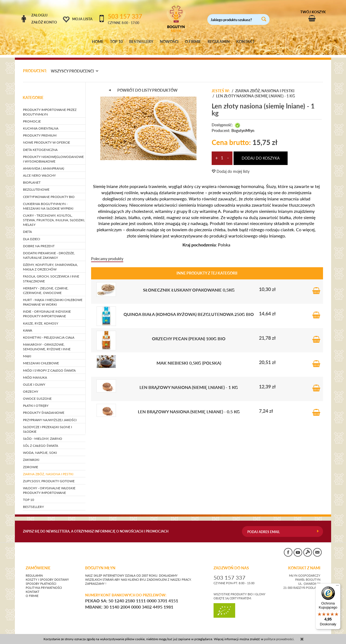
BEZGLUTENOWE (36, 185)
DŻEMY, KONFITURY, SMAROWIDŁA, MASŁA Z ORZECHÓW (50, 262)
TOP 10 (116, 42)
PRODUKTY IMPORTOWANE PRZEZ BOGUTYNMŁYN (50, 107)
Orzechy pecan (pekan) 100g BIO (189, 333)
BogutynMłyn (243, 126)
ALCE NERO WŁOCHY (39, 170)
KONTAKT (245, 42)
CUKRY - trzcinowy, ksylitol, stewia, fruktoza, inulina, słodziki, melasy (54, 215)
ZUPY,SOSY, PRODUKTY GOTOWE (49, 476)
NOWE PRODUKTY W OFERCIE (46, 138)
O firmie (32, 591)
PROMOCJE (32, 116)
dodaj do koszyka (261, 153)
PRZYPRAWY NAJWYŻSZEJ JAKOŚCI (50, 415)
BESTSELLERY (141, 42)
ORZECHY (31, 386)
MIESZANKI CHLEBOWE (41, 358)
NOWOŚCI (169, 42)
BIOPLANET (32, 178)
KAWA (28, 325)
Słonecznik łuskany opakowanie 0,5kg (189, 285)
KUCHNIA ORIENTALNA (41, 123)
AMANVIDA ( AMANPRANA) (44, 163)
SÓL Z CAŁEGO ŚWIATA (41, 440)
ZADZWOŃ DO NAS (231, 563)
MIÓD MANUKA (35, 372)
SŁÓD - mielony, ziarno (43, 433)
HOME (98, 42)
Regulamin (34, 570)
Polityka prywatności (44, 583)
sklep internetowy (305, 632)
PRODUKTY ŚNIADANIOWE (44, 408)
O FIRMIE (193, 42)
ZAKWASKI (31, 455)
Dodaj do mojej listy (231, 166)
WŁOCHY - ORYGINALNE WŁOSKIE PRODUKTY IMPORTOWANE (49, 485)
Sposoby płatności (41, 579)
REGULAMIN (219, 42)
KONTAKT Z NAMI (304, 563)
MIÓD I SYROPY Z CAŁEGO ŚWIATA (49, 365)
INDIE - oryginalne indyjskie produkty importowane (47, 309)
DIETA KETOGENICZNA (40, 145)
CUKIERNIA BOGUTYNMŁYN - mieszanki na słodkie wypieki (48, 201)
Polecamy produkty (107, 254)
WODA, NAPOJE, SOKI (40, 448)
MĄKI (27, 351)
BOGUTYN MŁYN (100, 563)
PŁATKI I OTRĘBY (36, 401)
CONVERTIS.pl (272, 632)
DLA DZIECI (31, 234)
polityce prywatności (279, 639)
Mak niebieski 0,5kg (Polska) (189, 358)
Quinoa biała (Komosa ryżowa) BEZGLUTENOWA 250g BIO (189, 309)
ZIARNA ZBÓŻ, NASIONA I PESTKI (48, 469)
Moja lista (82, 19)
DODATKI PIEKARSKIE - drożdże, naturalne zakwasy (49, 250)
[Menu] (337, 587)
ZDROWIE (31, 462)
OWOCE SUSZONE (37, 393)
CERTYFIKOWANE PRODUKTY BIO (49, 192)
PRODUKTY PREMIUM (40, 131)
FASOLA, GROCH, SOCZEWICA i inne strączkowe (51, 274)
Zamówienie (38, 563)
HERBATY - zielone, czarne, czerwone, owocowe (46, 285)
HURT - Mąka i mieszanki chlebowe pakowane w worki (53, 297)
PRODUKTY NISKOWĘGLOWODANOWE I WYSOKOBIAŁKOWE (53, 154)
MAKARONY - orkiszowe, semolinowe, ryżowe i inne (47, 342)
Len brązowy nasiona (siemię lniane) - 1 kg (189, 382)
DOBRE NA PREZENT (39, 241)
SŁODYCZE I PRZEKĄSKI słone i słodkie (47, 424)
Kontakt (33, 587)
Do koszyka (316, 284)
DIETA (27, 227)
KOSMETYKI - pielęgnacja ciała (49, 332)
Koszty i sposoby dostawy (47, 574)
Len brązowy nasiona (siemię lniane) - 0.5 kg (189, 406)
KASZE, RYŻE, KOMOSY (41, 318)
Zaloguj (39, 15)
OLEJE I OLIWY (34, 379)
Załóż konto (44, 22)
